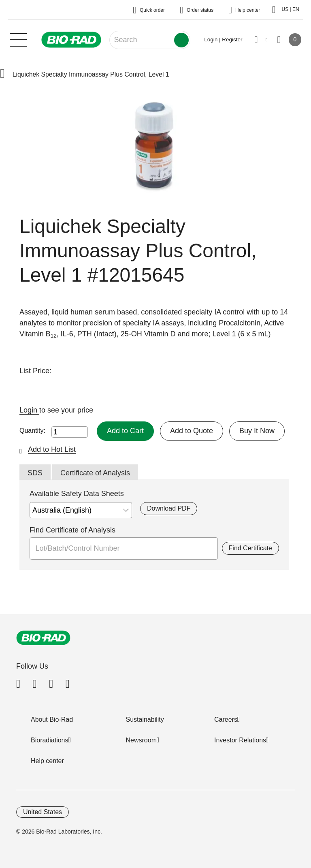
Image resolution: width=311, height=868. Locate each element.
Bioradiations (50, 740)
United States (43, 812)
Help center (47, 761)
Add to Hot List (52, 449)
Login (29, 410)
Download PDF (169, 508)
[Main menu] (18, 39)
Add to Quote (192, 431)
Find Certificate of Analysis (72, 530)
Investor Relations (240, 740)
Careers (226, 719)
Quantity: (32, 431)
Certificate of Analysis (95, 473)
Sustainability (145, 719)
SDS (35, 473)
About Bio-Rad (52, 719)
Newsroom (141, 740)
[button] (2, 74)
